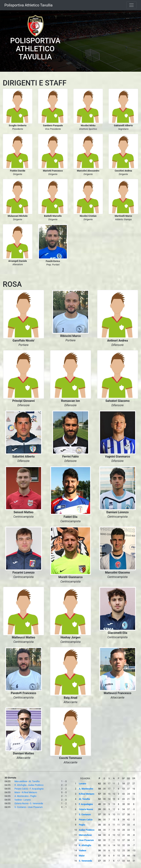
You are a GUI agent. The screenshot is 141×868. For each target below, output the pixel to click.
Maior (17, 792)
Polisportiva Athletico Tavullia (28, 5)
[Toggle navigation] (131, 5)
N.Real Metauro (29, 792)
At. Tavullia (34, 781)
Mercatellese (21, 781)
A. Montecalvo (22, 796)
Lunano (27, 800)
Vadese (18, 800)
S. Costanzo (20, 807)
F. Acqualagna (37, 789)
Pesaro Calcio (21, 789)
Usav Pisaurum (35, 807)
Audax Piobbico (36, 785)
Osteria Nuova (21, 803)
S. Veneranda (37, 803)
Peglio (33, 796)
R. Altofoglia (20, 785)
